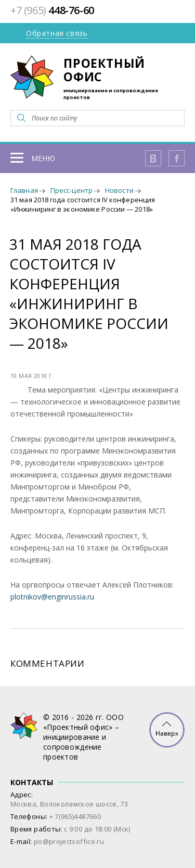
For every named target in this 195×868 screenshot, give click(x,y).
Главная (24, 190)
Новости (119, 190)
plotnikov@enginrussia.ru (52, 597)
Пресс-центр (71, 190)
